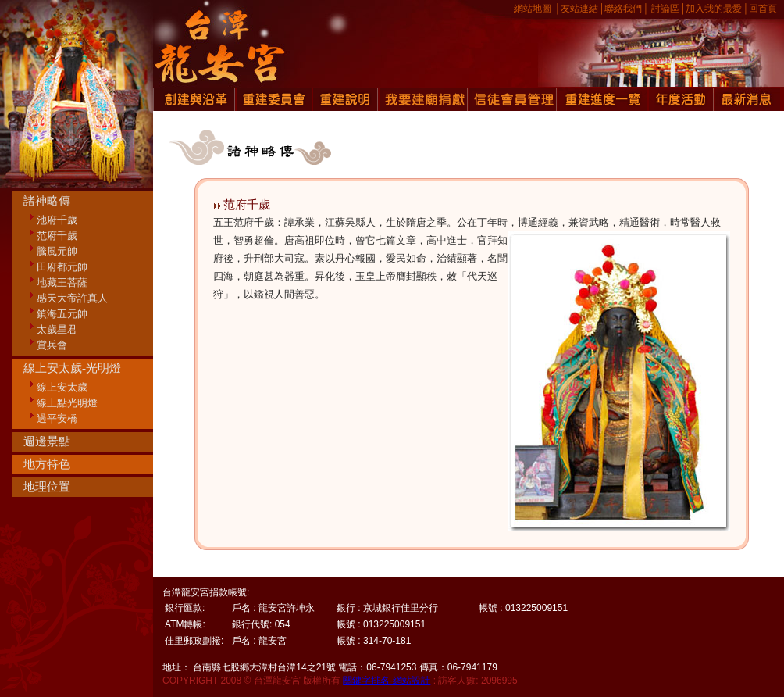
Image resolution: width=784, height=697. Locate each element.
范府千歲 (57, 236)
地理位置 (47, 487)
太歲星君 (57, 329)
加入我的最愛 (714, 9)
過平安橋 (57, 418)
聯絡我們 (623, 9)
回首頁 (763, 9)
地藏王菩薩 (62, 282)
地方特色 (47, 464)
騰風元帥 (57, 251)
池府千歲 (57, 220)
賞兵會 (52, 345)
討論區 (665, 9)
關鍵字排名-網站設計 (387, 681)
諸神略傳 (47, 201)
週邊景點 (47, 441)
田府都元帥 (62, 267)
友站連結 (579, 9)
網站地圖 (533, 9)
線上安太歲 (62, 387)
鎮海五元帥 (62, 314)
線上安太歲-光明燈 (72, 368)
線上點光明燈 (67, 403)
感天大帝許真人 (72, 298)
